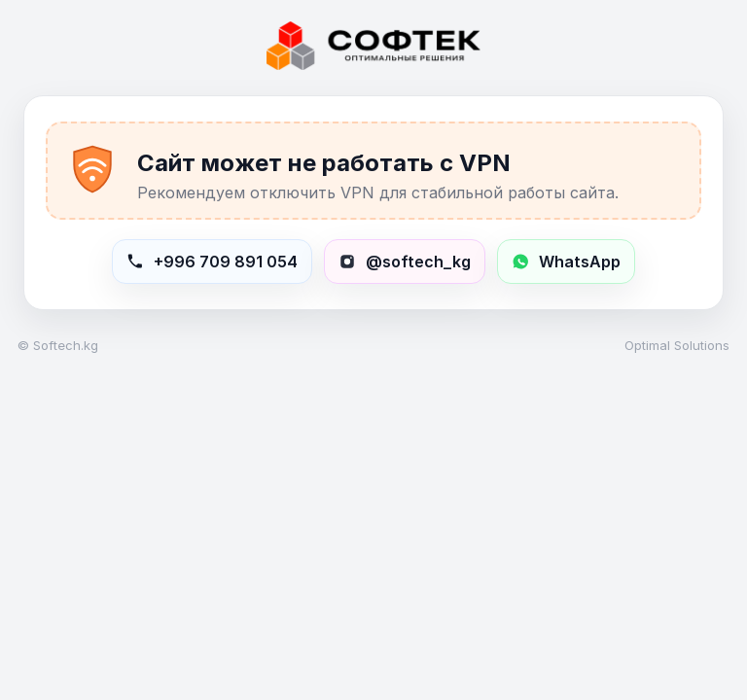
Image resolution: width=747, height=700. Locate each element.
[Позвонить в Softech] (212, 262)
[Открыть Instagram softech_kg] (405, 262)
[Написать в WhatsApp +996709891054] (566, 262)
